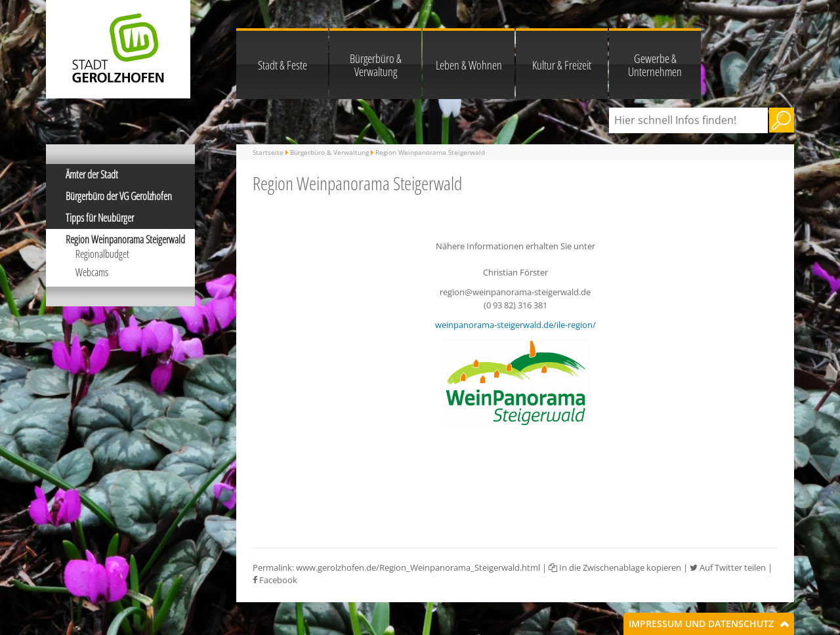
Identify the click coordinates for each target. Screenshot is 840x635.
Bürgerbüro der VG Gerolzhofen (119, 196)
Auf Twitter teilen (728, 567)
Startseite (268, 152)
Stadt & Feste (283, 65)
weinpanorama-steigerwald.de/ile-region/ (515, 325)
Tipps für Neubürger (100, 218)
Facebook (275, 580)
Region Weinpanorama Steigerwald (125, 239)
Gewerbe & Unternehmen (655, 65)
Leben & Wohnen (469, 65)
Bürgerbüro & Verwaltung (376, 65)
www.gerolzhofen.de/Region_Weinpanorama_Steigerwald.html (418, 567)
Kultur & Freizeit (562, 65)
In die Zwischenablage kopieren (615, 567)
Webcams (92, 272)
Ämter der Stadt (92, 174)
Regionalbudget (102, 254)
